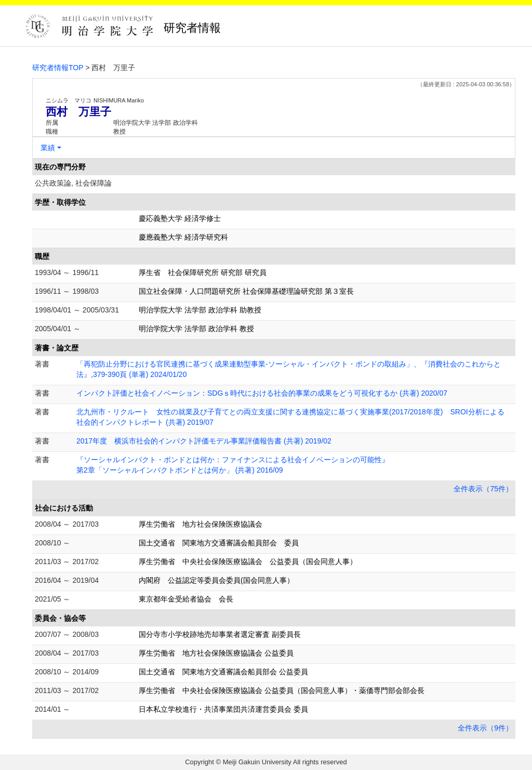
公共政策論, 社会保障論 (73, 183)
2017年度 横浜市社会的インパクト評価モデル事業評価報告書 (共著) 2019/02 (204, 441)
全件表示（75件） (483, 489)
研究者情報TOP (58, 68)
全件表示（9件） (485, 728)
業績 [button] (48, 148)
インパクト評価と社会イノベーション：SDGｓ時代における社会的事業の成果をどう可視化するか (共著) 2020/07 (262, 393)
